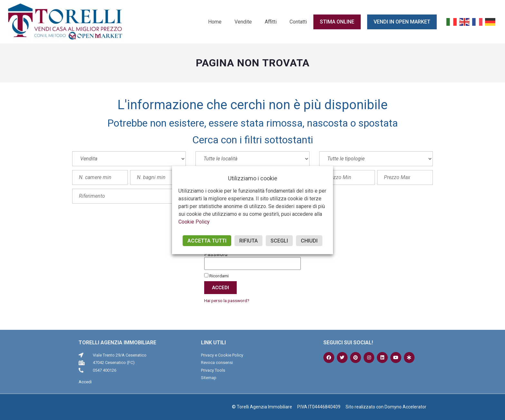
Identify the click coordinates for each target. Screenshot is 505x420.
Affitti (271, 22)
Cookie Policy (194, 222)
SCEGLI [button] (279, 241)
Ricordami (216, 276)
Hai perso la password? (227, 301)
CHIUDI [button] (309, 241)
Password (216, 254)
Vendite (243, 22)
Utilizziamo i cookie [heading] (253, 178)
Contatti (298, 22)
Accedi (85, 382)
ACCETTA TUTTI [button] (207, 241)
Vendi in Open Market (402, 22)
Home (215, 22)
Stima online (337, 22)
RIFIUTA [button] (248, 241)
